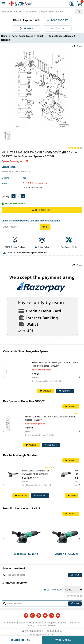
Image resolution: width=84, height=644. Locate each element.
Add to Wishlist (42, 210)
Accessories (58, 20)
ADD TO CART (21, 640)
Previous (3, 376)
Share (79, 46)
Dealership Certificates (30, 623)
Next (79, 376)
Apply (45, 227)
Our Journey (10, 623)
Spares (27, 28)
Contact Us (74, 623)
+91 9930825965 (52, 631)
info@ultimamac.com (42, 635)
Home (4, 36)
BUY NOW (63, 640)
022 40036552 (31, 631)
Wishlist (60, 391)
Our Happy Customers (55, 623)
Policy (31, 626)
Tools (58, 28)
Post (75, 575)
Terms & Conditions (46, 626)
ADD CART (61, 445)
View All (71, 406)
